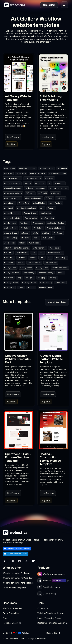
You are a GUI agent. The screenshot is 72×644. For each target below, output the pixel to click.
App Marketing (31, 218)
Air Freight (43, 193)
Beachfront (9, 263)
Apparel (51, 208)
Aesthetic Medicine (12, 183)
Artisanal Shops (11, 233)
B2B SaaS (8, 253)
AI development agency (35, 188)
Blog (19, 278)
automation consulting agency (17, 248)
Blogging (42, 278)
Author (22, 243)
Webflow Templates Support (51, 613)
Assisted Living (11, 238)
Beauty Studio (42, 268)
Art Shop (46, 233)
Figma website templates (14, 588)
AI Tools (49, 198)
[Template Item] (19, 73)
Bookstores (9, 288)
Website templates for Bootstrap (18, 583)
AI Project (30, 193)
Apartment (9, 208)
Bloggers (30, 278)
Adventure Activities (58, 173)
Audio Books (48, 238)
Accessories (10, 168)
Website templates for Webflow (18, 578)
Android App (9, 203)
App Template (10, 223)
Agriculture (40, 183)
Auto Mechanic (39, 248)
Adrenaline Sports (38, 173)
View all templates (57, 302)
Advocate (49, 178)
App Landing (46, 213)
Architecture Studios (56, 223)
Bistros (60, 273)
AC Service (21, 173)
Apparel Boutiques (12, 213)
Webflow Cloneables (12, 608)
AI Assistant (59, 183)
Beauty (21, 263)
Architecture (38, 223)
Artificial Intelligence (55, 228)
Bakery (33, 258)
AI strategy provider (13, 198)
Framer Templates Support (50, 618)
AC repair (8, 173)
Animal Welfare (56, 203)
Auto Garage (34, 243)
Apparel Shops (30, 213)
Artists (35, 233)
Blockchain (9, 278)
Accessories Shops (27, 168)
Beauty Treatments (60, 268)
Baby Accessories (55, 253)
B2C (34, 253)
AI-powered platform (13, 193)
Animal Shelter (39, 203)
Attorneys (25, 238)
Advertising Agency (12, 178)
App (42, 208)
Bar (50, 258)
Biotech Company (46, 273)
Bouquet (31, 288)
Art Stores (58, 233)
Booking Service (11, 283)
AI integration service (58, 188)
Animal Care (24, 203)
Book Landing (46, 283)
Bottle (21, 288)
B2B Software (22, 253)
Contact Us (43, 608)
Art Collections (10, 228)
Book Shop (61, 283)
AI (49, 183)
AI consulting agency (13, 188)
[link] (19, 98)
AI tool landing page (33, 198)
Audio (36, 238)
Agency (28, 183)
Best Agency (29, 273)
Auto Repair (55, 248)
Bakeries (22, 258)
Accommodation (46, 168)
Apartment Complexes (27, 208)
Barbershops (61, 258)
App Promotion (48, 218)
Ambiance (61, 198)
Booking (53, 278)
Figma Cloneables (11, 613)
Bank (42, 258)
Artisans (25, 233)
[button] (64, 5)
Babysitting (9, 258)
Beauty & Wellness (12, 273)
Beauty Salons (51, 263)
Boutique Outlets (46, 288)
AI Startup (55, 193)
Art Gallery (25, 228)
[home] (15, 5)
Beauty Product (34, 263)
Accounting (62, 168)
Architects (24, 223)
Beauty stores (26, 268)
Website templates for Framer (17, 573)
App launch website (12, 218)
